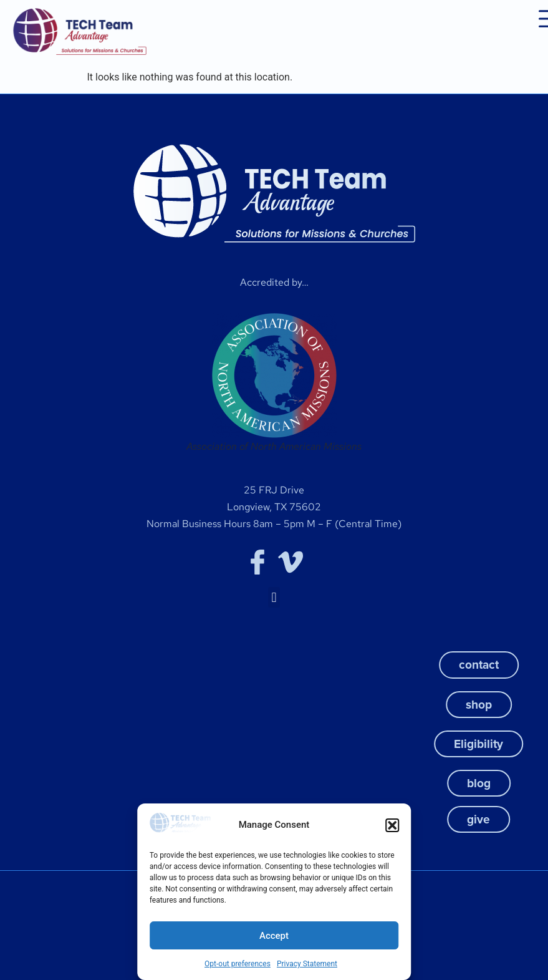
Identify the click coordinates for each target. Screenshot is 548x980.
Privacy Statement (307, 964)
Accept (274, 936)
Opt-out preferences (238, 964)
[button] (392, 825)
